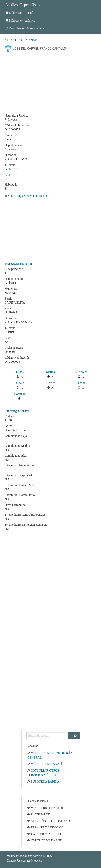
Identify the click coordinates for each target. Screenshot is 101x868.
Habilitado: (11, 185)
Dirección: (11, 155)
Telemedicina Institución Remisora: (26, 525)
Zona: (8, 308)
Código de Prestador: (18, 126)
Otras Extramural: (16, 505)
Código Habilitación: (18, 358)
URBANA (11, 312)
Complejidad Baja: (16, 436)
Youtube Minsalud (45, 840)
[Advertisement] (50, 82)
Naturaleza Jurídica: (17, 116)
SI (6, 188)
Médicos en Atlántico (21, 21)
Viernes (50, 383)
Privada (12, 120)
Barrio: (9, 299)
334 (10, 420)
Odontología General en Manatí (28, 196)
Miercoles (81, 372)
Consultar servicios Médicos (25, 28)
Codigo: (10, 416)
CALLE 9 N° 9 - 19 (20, 159)
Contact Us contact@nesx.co (24, 860)
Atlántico (13, 40)
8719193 (14, 169)
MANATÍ (11, 293)
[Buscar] (74, 736)
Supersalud (39, 814)
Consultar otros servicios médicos (43, 773)
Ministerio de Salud (46, 808)
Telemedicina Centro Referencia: (25, 515)
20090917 (11, 352)
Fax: (7, 175)
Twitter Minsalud (44, 834)
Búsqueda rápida (43, 782)
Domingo (20, 394)
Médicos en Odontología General (50, 755)
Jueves (20, 383)
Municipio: (11, 135)
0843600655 (12, 129)
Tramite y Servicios (45, 827)
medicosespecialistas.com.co (24, 856)
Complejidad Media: (17, 446)
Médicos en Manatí (19, 13)
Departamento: (14, 145)
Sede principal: (14, 269)
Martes (50, 372)
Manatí (32, 40)
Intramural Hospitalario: (19, 475)
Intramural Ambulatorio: (20, 465)
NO (7, 450)
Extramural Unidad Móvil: (21, 485)
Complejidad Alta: (16, 456)
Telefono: (10, 165)
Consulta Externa (15, 430)
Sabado (81, 383)
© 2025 (29, 856)
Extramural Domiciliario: (20, 495)
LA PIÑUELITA (15, 303)
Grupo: (9, 426)
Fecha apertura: (14, 348)
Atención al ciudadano (49, 821)
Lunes (20, 372)
